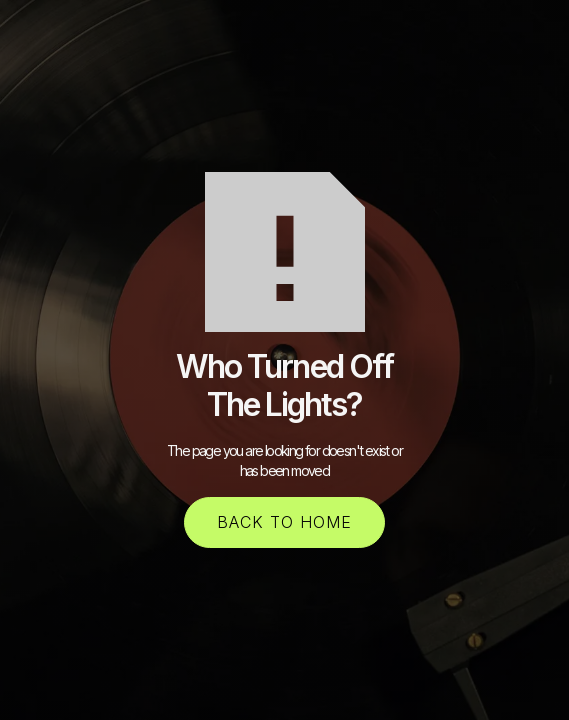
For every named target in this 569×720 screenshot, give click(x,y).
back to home (284, 522)
